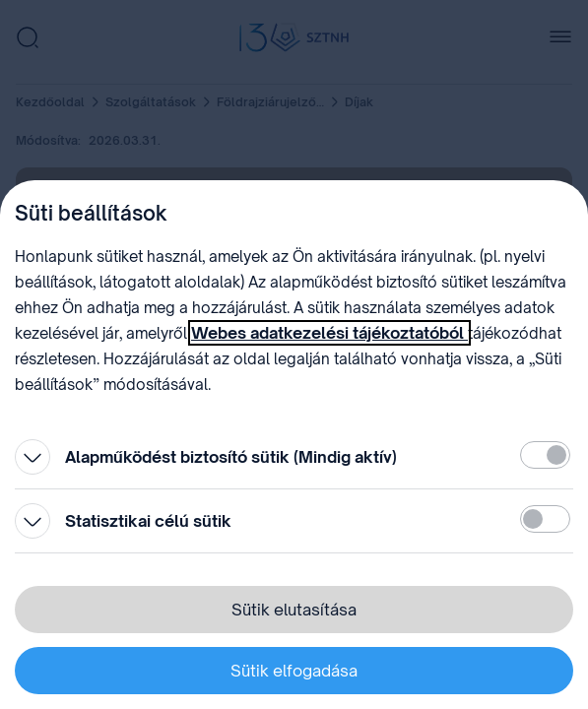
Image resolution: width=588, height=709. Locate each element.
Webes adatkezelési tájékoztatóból (329, 333)
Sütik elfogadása (294, 671)
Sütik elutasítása (294, 610)
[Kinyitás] (33, 457)
